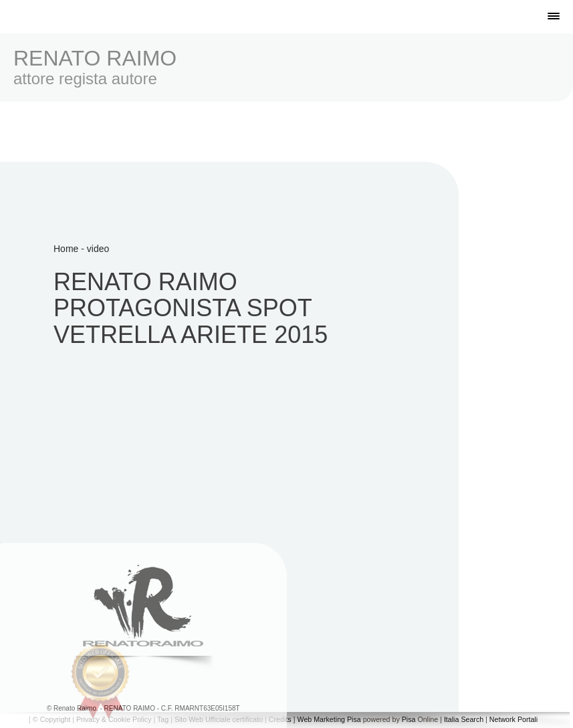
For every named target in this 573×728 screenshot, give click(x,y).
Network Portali (513, 719)
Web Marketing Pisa (329, 719)
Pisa (409, 719)
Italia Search (464, 719)
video (98, 249)
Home (66, 249)
